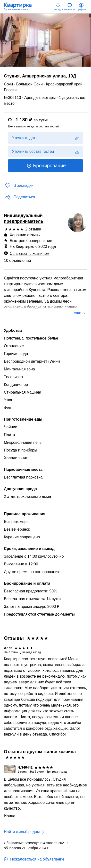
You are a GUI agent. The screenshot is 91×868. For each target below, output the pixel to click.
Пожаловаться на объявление (34, 859)
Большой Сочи (29, 84)
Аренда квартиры (40, 98)
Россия (10, 90)
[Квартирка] (20, 7)
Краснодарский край (64, 84)
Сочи (8, 84)
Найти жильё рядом (22, 832)
